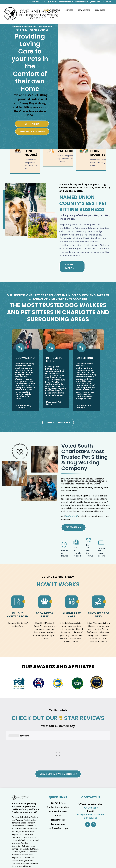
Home (47, 10)
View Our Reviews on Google (57, 733)
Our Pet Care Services (58, 766)
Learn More (69, 266)
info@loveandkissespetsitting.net (58, 2)
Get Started (108, 2)
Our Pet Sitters (58, 762)
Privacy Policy (91, 862)
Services (69, 10)
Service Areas (84, 10)
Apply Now (49, 18)
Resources (100, 10)
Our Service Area (58, 770)
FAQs (58, 774)
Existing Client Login (32, 131)
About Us (56, 10)
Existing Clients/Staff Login (88, 2)
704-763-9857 (33, 2)
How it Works (58, 779)
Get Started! (73, 527)
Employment (58, 783)
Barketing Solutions (73, 862)
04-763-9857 (96, 859)
